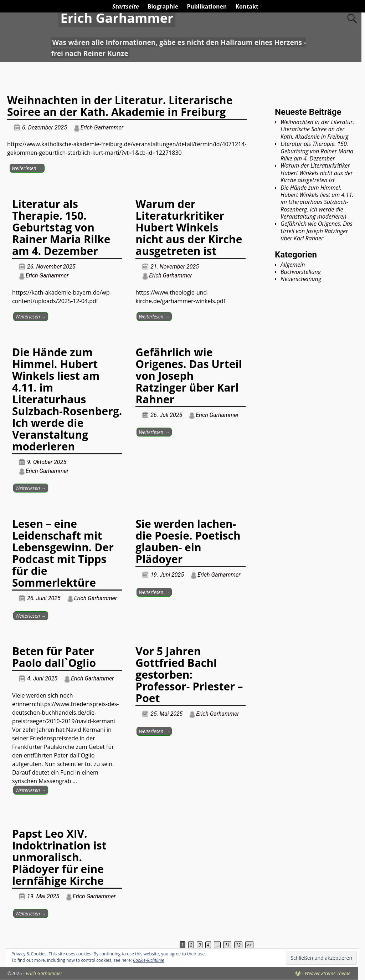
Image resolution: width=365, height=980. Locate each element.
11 (227, 945)
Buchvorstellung (301, 272)
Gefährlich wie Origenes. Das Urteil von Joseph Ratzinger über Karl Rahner (189, 376)
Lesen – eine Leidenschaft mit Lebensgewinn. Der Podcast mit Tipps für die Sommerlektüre (63, 553)
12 (238, 945)
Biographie (163, 6)
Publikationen (207, 6)
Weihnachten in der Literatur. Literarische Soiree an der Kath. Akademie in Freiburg (120, 106)
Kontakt (247, 6)
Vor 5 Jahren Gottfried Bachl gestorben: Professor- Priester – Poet (189, 675)
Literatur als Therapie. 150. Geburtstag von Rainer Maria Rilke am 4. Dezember (61, 227)
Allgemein (293, 265)
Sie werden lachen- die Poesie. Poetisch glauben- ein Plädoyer (188, 541)
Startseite (126, 6)
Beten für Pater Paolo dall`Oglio (54, 657)
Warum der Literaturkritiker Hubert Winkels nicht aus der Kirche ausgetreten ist (189, 227)
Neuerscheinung (301, 279)
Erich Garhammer (117, 18)
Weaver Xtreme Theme (328, 973)
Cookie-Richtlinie (148, 960)
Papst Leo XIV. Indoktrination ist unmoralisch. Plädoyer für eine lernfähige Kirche (59, 857)
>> (249, 945)
